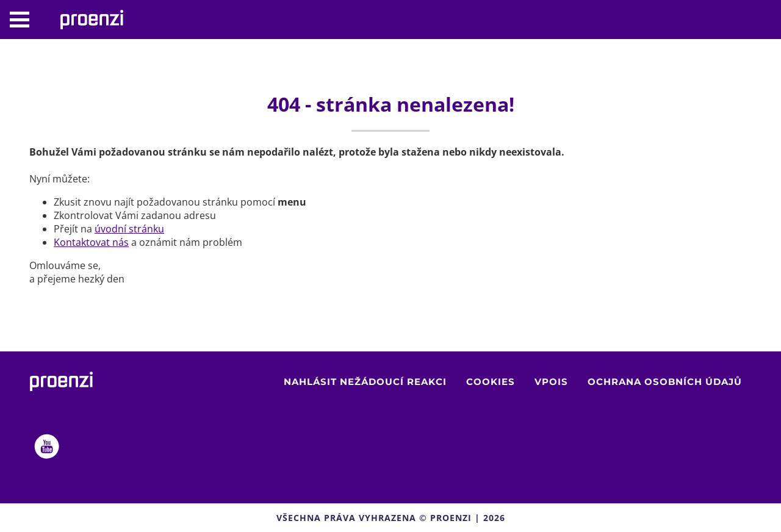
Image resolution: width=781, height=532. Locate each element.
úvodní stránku (129, 229)
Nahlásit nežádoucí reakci (365, 382)
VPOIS (551, 382)
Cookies (491, 382)
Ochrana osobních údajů (665, 382)
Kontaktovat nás (91, 242)
